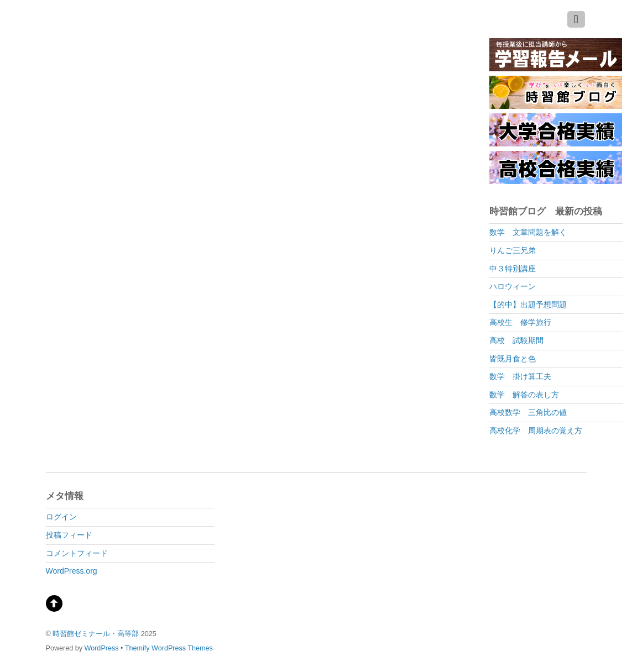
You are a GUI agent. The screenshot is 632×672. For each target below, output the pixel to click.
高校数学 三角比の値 (528, 412)
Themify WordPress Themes (169, 648)
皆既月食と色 (513, 359)
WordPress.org (72, 571)
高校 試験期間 (516, 340)
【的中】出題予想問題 (528, 305)
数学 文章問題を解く (528, 232)
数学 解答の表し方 (524, 395)
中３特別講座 (513, 269)
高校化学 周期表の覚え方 (536, 431)
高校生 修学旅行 (520, 322)
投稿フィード (69, 535)
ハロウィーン (513, 286)
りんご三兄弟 (513, 250)
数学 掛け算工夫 (520, 376)
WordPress (102, 648)
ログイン (61, 517)
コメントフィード (77, 553)
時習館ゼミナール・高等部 (96, 634)
